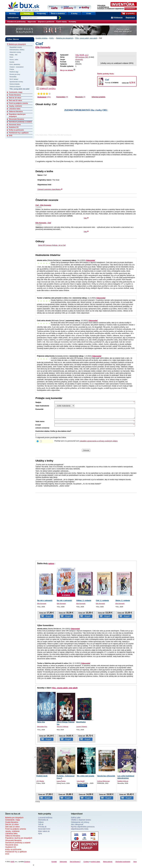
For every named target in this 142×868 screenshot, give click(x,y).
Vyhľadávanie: (14, 18)
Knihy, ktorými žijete (41, 135)
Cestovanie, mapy (16, 92)
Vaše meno (40, 423)
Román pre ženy (15, 74)
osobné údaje (95, 863)
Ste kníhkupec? (75, 863)
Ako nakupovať (77, 826)
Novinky (12, 14)
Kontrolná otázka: (43, 433)
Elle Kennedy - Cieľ (43, 223)
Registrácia (130, 17)
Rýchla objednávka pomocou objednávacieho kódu (83, 830)
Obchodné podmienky (123, 863)
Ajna (40, 835)
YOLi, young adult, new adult (86, 38)
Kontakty (72, 22)
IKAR (12, 863)
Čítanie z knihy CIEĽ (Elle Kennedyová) (60, 135)
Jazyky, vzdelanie (15, 106)
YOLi (77, 55)
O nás (89, 14)
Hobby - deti (13, 55)
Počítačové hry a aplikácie (19, 133)
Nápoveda (32, 22)
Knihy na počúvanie (16, 130)
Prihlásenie (118, 17)
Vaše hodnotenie (42, 406)
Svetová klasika (14, 84)
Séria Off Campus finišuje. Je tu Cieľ (52, 245)
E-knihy (74, 14)
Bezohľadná (81, 724)
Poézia (12, 69)
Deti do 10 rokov (15, 98)
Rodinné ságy (14, 72)
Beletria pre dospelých (65, 38)
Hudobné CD (14, 127)
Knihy (52, 38)
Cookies (86, 863)
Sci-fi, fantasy (14, 79)
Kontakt (54, 863)
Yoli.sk (41, 826)
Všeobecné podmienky (16, 22)
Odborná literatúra (16, 112)
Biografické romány (16, 47)
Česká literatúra (15, 95)
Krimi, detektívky (15, 64)
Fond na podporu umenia (18, 103)
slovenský (79, 59)
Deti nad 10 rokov (16, 100)
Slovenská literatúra (16, 119)
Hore (135, 863)
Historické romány (15, 52)
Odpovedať (91, 260)
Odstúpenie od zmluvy (80, 824)
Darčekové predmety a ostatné (20, 122)
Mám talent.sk (44, 833)
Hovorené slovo (15, 125)
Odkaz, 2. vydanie (84, 602)
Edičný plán (76, 820)
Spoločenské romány (16, 82)
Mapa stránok (108, 863)
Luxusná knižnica (45, 820)
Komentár (40, 409)
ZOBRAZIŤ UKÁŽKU (46, 88)
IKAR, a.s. (84, 55)
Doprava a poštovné (46, 22)
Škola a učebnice (58, 14)
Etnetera (27, 863)
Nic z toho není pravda (106, 778)
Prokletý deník (62, 778)
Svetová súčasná (15, 87)
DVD (11, 136)
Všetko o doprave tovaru (81, 822)
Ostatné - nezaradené (16, 67)
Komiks (12, 62)
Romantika (13, 77)
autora (51, 565)
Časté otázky (61, 22)
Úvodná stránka (41, 38)
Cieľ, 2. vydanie (102, 602)
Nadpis (38, 402)
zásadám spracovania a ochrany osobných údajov (99, 443)
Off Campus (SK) (82, 57)
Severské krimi (44, 831)
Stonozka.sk (43, 822)
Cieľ (107, 80)
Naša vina (41, 724)
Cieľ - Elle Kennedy (43, 205)
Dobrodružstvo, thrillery (17, 50)
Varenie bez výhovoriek (126, 778)
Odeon (41, 824)
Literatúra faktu (15, 109)
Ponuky (27, 14)
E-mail (38, 427)
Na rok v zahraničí (45, 602)
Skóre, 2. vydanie (123, 602)
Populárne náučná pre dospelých (19, 840)
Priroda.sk (42, 829)
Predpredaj (41, 14)
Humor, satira (14, 60)
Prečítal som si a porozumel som (86, 443)
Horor (11, 57)
